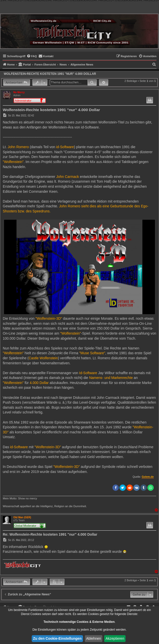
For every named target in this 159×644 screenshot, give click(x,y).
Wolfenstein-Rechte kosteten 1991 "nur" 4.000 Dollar (50, 74)
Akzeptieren (115, 638)
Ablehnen (93, 638)
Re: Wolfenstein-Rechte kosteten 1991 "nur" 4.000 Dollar (50, 534)
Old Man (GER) (22, 517)
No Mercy (19, 92)
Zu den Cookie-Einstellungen (57, 638)
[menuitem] (32, 56)
